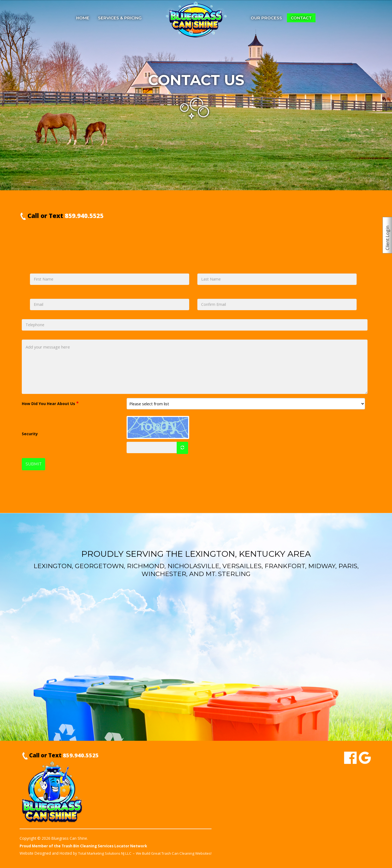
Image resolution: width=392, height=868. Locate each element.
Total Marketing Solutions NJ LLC (106, 853)
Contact (301, 18)
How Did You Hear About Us (50, 404)
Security (30, 434)
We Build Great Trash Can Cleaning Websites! (178, 853)
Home (83, 18)
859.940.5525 (84, 216)
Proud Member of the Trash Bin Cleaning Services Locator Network (85, 846)
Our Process (266, 18)
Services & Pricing (120, 18)
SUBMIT (33, 464)
